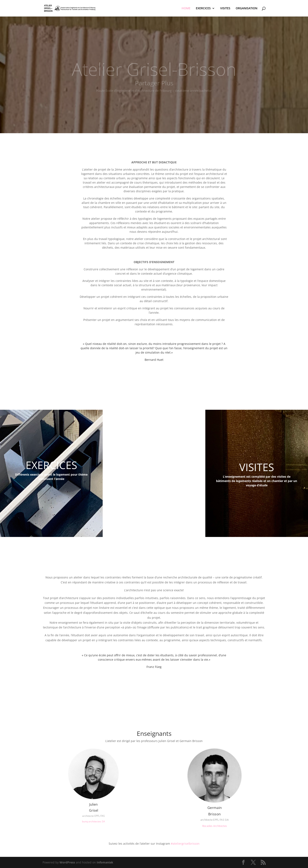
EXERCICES (203, 8)
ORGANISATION (247, 8)
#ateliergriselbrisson (185, 844)
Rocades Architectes (214, 826)
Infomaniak (105, 862)
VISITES (225, 8)
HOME (186, 8)
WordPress (67, 862)
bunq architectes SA (93, 821)
